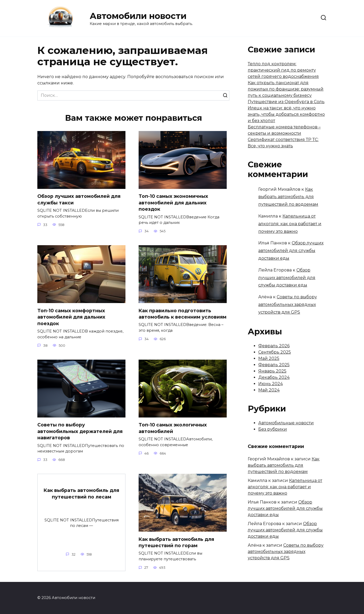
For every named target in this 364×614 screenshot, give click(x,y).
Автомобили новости (138, 16)
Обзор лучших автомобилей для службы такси (79, 199)
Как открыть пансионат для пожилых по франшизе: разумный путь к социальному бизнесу (286, 89)
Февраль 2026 (274, 346)
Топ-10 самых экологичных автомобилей (173, 428)
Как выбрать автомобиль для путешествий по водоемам (288, 197)
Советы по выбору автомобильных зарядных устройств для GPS (288, 305)
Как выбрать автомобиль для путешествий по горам (176, 542)
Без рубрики (273, 429)
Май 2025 (269, 358)
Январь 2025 (272, 371)
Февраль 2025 (274, 365)
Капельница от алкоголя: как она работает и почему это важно (290, 224)
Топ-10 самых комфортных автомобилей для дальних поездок (71, 317)
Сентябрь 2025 (275, 352)
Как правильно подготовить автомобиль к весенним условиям (183, 314)
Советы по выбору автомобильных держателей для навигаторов (80, 431)
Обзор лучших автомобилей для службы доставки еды (291, 251)
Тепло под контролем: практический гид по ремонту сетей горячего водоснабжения (283, 70)
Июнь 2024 (271, 384)
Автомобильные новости (286, 423)
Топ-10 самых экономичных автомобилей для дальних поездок (173, 203)
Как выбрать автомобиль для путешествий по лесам (81, 494)
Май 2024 (269, 390)
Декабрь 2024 (274, 377)
